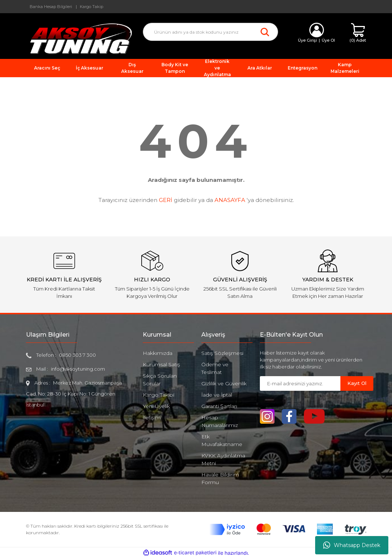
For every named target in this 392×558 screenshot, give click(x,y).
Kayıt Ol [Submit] (357, 383)
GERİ (166, 200)
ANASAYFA (230, 200)
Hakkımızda (158, 353)
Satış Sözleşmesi (222, 353)
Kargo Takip (92, 7)
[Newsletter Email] (300, 383)
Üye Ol (328, 40)
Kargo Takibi (158, 395)
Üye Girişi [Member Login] (307, 40)
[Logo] (79, 38)
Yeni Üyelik (156, 406)
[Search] (210, 32)
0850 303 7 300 (77, 355)
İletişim (152, 417)
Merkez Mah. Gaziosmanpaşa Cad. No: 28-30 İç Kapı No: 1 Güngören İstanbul (74, 394)
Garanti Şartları (219, 406)
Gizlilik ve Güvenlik (224, 383)
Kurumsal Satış (161, 364)
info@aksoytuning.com (78, 369)
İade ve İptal (217, 395)
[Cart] (358, 33)
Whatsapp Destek (352, 545)
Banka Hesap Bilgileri (51, 7)
